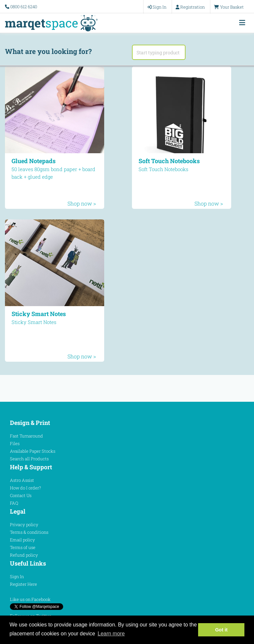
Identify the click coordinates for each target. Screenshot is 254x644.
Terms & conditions (29, 532)
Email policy (22, 540)
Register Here (23, 584)
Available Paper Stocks (33, 451)
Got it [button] (221, 630)
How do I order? (25, 488)
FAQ (14, 503)
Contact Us (21, 495)
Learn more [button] (111, 634)
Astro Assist (22, 480)
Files (15, 443)
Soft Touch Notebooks (169, 161)
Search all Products (29, 459)
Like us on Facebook (30, 599)
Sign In (17, 576)
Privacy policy (24, 525)
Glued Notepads (34, 161)
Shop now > (82, 203)
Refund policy (24, 555)
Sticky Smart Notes (39, 314)
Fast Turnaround (26, 436)
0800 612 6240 (24, 7)
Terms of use (23, 547)
